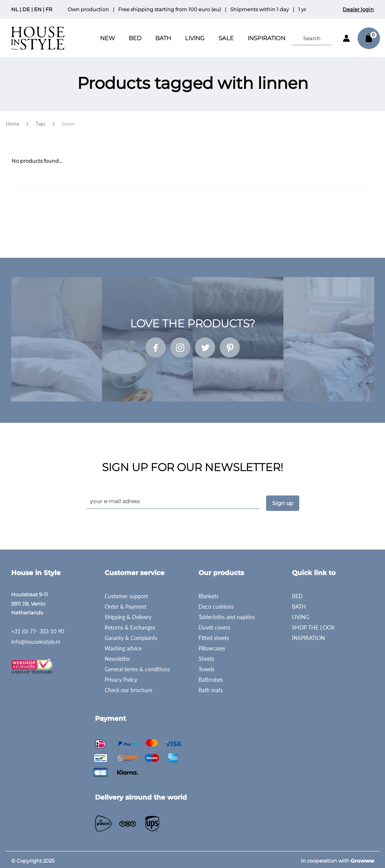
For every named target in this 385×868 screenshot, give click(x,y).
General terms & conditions (137, 666)
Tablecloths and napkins (227, 614)
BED (297, 593)
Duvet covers (214, 625)
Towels (206, 666)
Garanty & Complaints (131, 635)
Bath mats (211, 687)
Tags (41, 124)
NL (15, 9)
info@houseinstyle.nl (36, 639)
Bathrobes (211, 677)
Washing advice (123, 646)
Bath (163, 38)
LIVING (301, 614)
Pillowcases (212, 646)
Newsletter (118, 656)
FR (49, 9)
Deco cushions (216, 604)
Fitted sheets (214, 635)
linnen (68, 124)
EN (38, 9)
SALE (226, 38)
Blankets (209, 593)
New (107, 38)
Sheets (206, 656)
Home (13, 124)
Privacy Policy (121, 677)
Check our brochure (128, 687)
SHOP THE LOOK (313, 625)
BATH (299, 604)
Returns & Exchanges (130, 625)
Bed (135, 38)
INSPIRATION (266, 38)
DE (26, 9)
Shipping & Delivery (128, 614)
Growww (362, 858)
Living (195, 38)
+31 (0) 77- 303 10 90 (38, 629)
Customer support (126, 593)
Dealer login (358, 9)
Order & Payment (126, 604)
